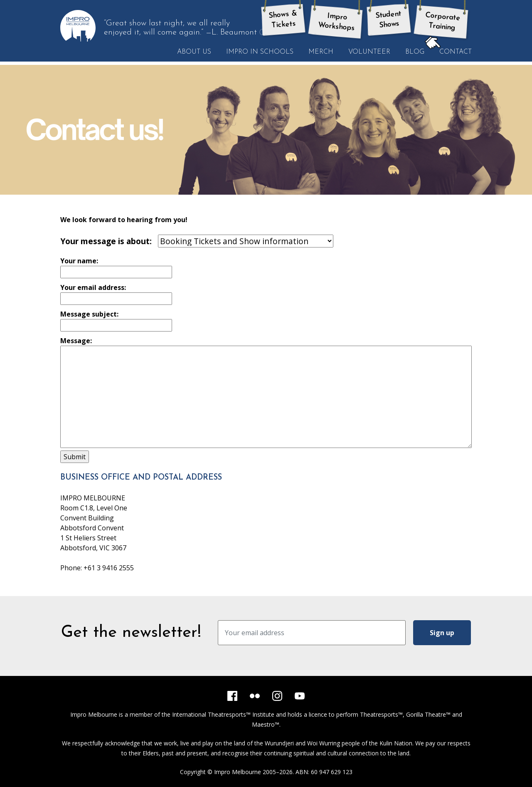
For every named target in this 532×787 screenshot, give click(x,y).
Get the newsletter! (131, 633)
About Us (194, 52)
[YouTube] (300, 696)
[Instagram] (277, 696)
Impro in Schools (260, 52)
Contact (452, 52)
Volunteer (369, 52)
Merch (321, 52)
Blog (415, 52)
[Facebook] (232, 696)
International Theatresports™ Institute (223, 714)
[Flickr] (255, 696)
